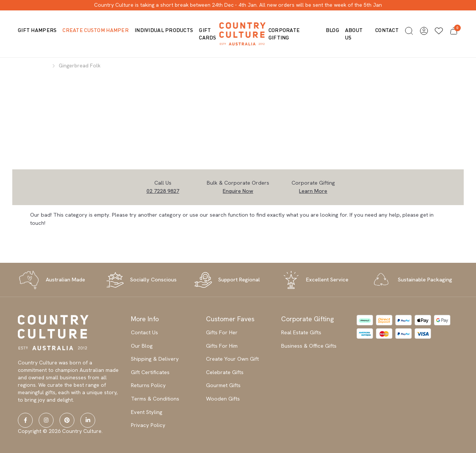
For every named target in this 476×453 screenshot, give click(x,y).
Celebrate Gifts (225, 372)
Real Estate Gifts (301, 332)
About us (354, 34)
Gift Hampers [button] (37, 30)
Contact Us (144, 332)
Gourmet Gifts (223, 385)
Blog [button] (332, 30)
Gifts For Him (222, 346)
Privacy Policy (148, 425)
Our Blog (142, 346)
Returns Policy (148, 385)
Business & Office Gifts (309, 346)
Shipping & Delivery (155, 359)
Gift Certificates (150, 372)
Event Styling (147, 412)
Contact (387, 30)
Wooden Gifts (223, 399)
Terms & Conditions (155, 399)
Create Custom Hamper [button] (96, 30)
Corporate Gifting (284, 34)
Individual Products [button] (164, 30)
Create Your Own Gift (232, 359)
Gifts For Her (222, 332)
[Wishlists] (439, 31)
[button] (409, 31)
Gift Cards (208, 34)
